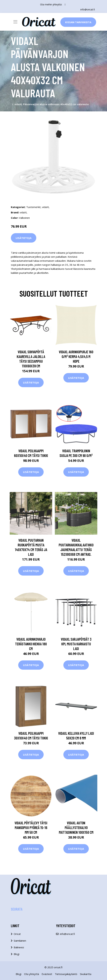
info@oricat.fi (88, 9)
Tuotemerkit (33, 207)
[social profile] (65, 5)
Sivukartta (86, 974)
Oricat (17, 934)
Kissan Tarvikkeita (78, 22)
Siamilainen (20, 941)
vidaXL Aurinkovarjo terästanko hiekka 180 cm (31, 644)
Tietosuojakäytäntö (66, 974)
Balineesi (19, 947)
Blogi (17, 954)
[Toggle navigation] (15, 22)
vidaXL (46, 207)
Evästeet (47, 974)
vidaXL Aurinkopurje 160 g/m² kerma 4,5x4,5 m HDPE (76, 356)
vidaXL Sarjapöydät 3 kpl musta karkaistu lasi (76, 644)
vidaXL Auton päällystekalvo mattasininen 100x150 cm (76, 828)
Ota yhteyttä (32, 974)
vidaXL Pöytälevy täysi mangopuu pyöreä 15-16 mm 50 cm (31, 828)
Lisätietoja (24, 238)
